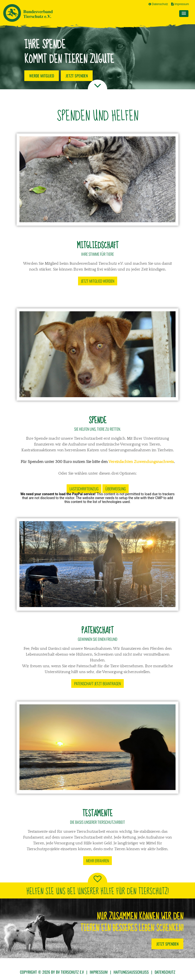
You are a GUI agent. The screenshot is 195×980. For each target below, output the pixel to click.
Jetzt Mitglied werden (98, 281)
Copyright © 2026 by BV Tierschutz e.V (52, 972)
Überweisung (115, 489)
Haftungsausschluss (131, 972)
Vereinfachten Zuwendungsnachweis (141, 462)
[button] (184, 14)
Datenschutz (158, 4)
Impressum (180, 4)
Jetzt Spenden (167, 944)
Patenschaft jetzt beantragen (97, 684)
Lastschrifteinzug (84, 489)
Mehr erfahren (97, 861)
